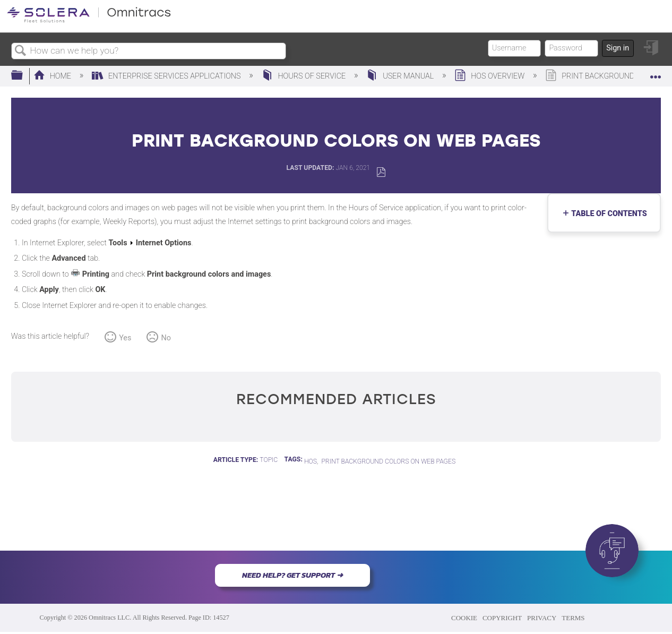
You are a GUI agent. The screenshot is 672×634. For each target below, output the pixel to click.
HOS (311, 461)
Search (21, 51)
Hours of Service (305, 76)
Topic (269, 460)
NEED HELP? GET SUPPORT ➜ (292, 575)
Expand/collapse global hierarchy (24, 76)
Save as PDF (381, 172)
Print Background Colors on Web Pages (388, 461)
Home (53, 76)
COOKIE (464, 618)
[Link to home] (89, 21)
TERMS (573, 618)
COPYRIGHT (502, 618)
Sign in (618, 48)
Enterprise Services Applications (167, 76)
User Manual (401, 76)
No (166, 338)
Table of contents (607, 214)
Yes (125, 338)
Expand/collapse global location (656, 73)
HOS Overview (490, 76)
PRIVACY (542, 618)
